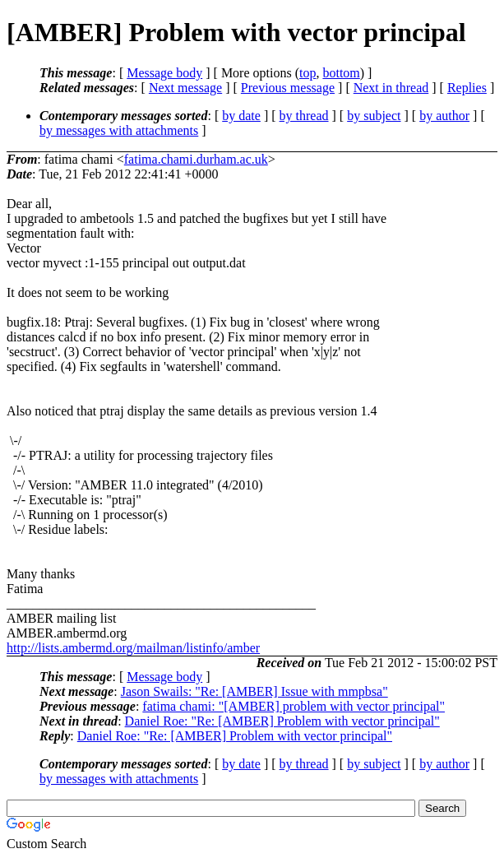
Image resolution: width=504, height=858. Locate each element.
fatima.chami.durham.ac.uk (196, 159)
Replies (467, 88)
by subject (374, 116)
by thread (304, 116)
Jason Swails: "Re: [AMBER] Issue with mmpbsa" (254, 691)
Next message (185, 88)
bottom (341, 73)
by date (241, 116)
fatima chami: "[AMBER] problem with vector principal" (294, 706)
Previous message (288, 88)
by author (444, 116)
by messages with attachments (119, 130)
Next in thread (391, 88)
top (307, 73)
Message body (164, 73)
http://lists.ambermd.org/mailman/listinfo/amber (133, 648)
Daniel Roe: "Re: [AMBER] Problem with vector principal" (282, 721)
